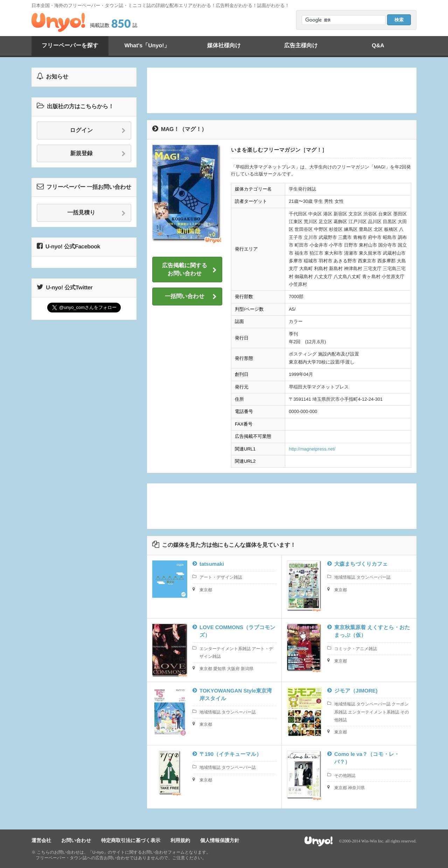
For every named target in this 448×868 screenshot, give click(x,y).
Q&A (378, 46)
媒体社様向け (224, 46)
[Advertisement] (282, 90)
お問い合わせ (76, 840)
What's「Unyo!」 (147, 46)
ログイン (98, 131)
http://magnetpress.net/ (312, 449)
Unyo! (58, 22)
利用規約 (180, 840)
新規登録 (98, 154)
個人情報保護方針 (220, 840)
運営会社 (41, 840)
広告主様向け (301, 46)
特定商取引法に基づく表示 (131, 840)
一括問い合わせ (191, 297)
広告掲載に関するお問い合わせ (189, 270)
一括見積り (96, 213)
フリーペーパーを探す (70, 46)
